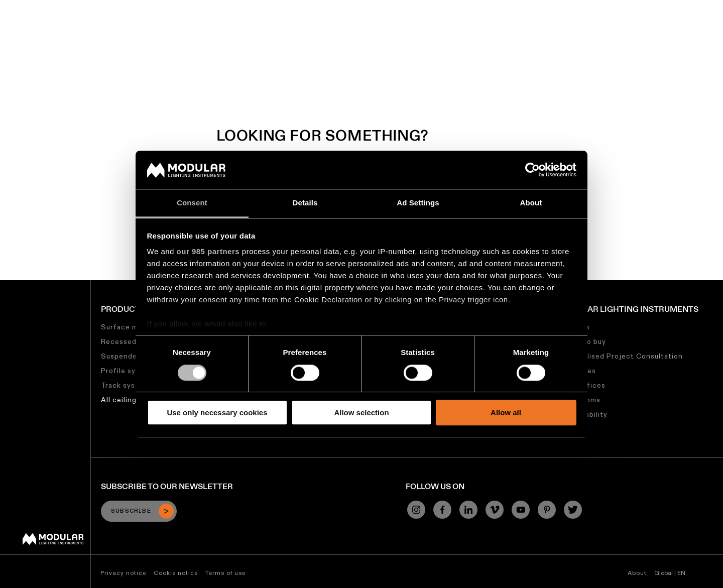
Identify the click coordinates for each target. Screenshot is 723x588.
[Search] (667, 27)
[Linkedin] (468, 510)
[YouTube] (521, 510)
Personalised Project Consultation (620, 356)
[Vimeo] (495, 510)
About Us (568, 8)
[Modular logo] (53, 542)
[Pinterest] (547, 510)
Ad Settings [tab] (418, 203)
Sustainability (489, 8)
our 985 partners (208, 252)
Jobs (533, 8)
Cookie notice (176, 573)
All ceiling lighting (134, 400)
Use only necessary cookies (217, 413)
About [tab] (531, 203)
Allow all (506, 413)
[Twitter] (573, 510)
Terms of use (225, 573)
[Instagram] (416, 510)
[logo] (29, 26)
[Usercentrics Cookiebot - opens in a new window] (532, 170)
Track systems (127, 385)
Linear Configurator (361, 8)
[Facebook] (442, 510)
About (637, 573)
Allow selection (361, 413)
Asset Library (430, 8)
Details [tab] (305, 203)
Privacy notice (123, 573)
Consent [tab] (192, 203)
